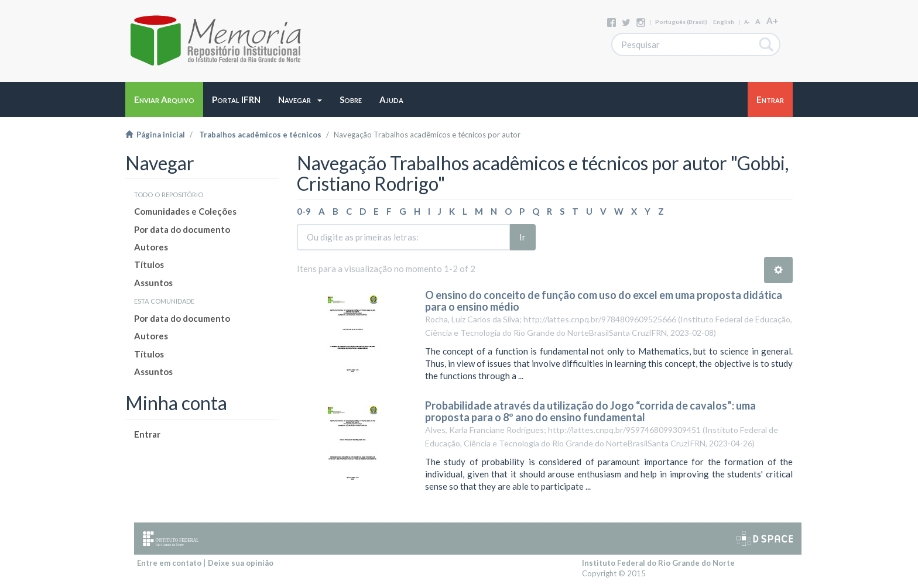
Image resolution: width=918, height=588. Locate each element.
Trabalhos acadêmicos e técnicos (260, 135)
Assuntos (153, 283)
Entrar (147, 434)
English (724, 22)
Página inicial (155, 135)
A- (747, 22)
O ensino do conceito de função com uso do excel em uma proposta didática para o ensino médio (604, 301)
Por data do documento (182, 229)
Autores (151, 247)
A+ (772, 20)
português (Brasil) (681, 22)
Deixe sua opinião (241, 563)
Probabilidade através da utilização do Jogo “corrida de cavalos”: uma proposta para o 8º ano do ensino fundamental (590, 411)
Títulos (149, 264)
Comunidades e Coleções (185, 211)
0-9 (304, 211)
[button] (300, 99)
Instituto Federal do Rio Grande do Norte (658, 563)
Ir (523, 237)
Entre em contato (169, 563)
